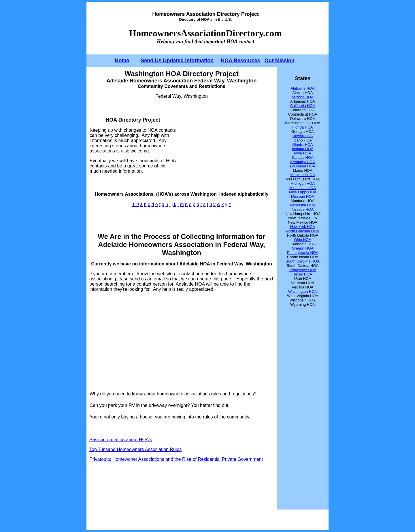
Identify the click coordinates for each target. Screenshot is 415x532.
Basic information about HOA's (121, 440)
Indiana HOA (303, 149)
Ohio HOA (302, 240)
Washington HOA (303, 292)
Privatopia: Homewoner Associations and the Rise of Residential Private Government (176, 459)
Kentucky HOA (302, 162)
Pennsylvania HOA (302, 253)
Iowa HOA (302, 153)
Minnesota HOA (303, 188)
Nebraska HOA (302, 205)
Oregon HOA (302, 248)
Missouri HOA (303, 196)
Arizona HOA (303, 97)
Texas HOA (303, 274)
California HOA (303, 106)
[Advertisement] (225, 145)
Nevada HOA (303, 209)
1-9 (136, 204)
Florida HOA (303, 127)
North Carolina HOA (303, 231)
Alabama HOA (302, 88)
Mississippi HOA (303, 192)
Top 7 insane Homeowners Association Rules (135, 449)
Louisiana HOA (302, 166)
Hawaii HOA (303, 136)
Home (122, 61)
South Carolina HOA (303, 261)
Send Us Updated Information (177, 61)
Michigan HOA (303, 183)
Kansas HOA (302, 157)
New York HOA (303, 227)
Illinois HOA (303, 145)
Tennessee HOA (303, 270)
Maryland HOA (302, 175)
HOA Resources (240, 61)
